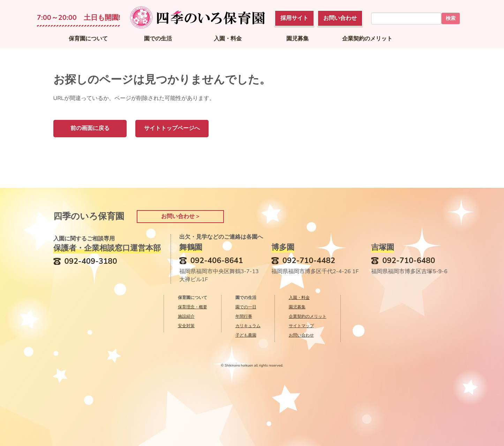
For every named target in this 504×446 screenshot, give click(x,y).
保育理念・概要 (193, 307)
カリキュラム (248, 326)
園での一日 (246, 307)
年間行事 (244, 316)
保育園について (88, 39)
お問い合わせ (301, 335)
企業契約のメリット (367, 39)
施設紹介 (186, 316)
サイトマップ (301, 326)
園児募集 (298, 39)
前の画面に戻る (90, 128)
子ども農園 (246, 335)
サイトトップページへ (172, 128)
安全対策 (186, 326)
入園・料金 (228, 39)
